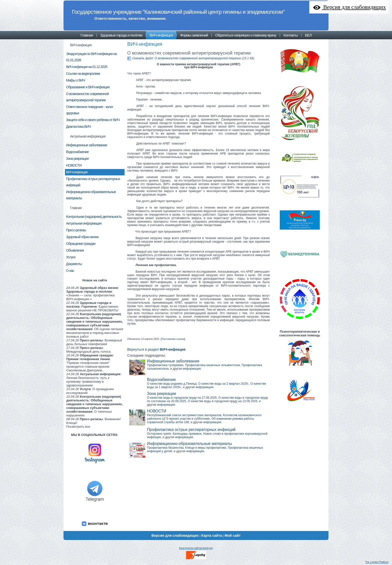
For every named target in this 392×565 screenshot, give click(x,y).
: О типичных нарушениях (94, 406)
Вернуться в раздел (156, 350)
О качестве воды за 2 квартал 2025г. (223, 384)
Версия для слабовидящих (175, 535)
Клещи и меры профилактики (206, 448)
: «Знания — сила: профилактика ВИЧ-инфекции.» (92, 293)
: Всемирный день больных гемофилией (94, 342)
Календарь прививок (187, 434)
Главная (76, 208)
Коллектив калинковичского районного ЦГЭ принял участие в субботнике (204, 417)
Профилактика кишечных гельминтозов (212, 365)
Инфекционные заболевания (173, 361)
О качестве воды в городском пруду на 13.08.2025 (223, 401)
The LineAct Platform (377, 562)
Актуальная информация (88, 136)
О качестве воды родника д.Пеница (172, 384)
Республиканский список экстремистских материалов (184, 415)
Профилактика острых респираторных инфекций (191, 430)
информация (192, 369)
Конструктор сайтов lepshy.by (196, 548)
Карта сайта (211, 535)
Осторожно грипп (159, 434)
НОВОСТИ (157, 411)
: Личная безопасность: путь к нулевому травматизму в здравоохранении (94, 380)
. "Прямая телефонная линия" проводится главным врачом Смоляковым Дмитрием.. (90, 363)
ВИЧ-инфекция (81, 45)
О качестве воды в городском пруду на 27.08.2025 (182, 398)
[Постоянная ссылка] (173, 339)
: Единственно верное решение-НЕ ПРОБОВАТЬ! (92, 307)
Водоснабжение (161, 380)
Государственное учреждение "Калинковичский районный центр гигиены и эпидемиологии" (178, 12)
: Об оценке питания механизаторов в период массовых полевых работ (95, 325)
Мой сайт (232, 535)
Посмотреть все (78, 427)
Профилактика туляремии (165, 365)
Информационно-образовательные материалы (189, 444)
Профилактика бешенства (165, 448)
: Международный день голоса (88, 350)
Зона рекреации (161, 394)
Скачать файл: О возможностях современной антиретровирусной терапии (187, 58)
